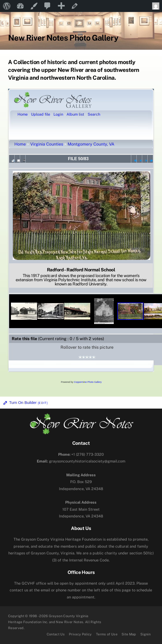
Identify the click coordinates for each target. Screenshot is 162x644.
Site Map (129, 634)
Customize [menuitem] (34, 6)
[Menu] (149, 19)
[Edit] (43, 403)
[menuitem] (7, 6)
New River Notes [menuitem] (20, 6)
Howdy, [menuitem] (157, 6)
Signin (145, 634)
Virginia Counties (47, 144)
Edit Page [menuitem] (75, 6)
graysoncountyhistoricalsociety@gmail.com (81, 461)
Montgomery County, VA (91, 144)
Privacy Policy (80, 634)
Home (20, 144)
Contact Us (56, 634)
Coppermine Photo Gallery (88, 382)
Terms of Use (107, 634)
